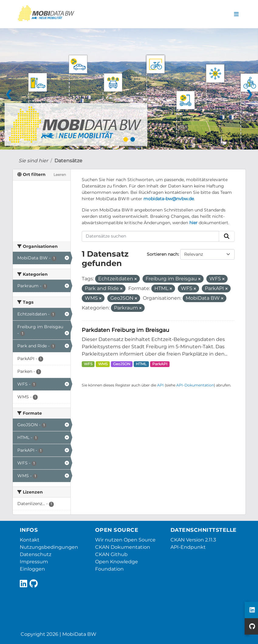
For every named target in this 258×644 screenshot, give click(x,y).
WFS (88, 364)
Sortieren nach (162, 254)
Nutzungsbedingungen (49, 547)
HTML (141, 364)
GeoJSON (122, 364)
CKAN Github (111, 554)
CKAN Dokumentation (123, 547)
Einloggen (32, 569)
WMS (103, 364)
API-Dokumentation (195, 385)
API (160, 385)
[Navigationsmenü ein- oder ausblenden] (236, 14)
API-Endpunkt (188, 547)
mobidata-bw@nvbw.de (169, 199)
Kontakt (30, 540)
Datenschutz (36, 554)
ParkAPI (160, 364)
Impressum (34, 562)
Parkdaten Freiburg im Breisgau (126, 330)
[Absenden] (227, 236)
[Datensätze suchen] (150, 236)
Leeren (60, 175)
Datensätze (68, 161)
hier (193, 223)
